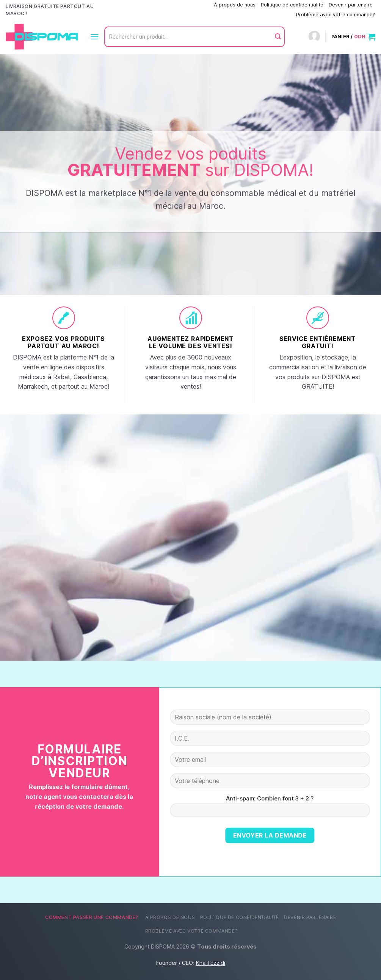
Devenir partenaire (351, 5)
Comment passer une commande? (169, 5)
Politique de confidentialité (292, 5)
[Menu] (94, 37)
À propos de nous (235, 5)
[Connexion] (314, 37)
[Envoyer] (278, 37)
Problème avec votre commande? (336, 15)
